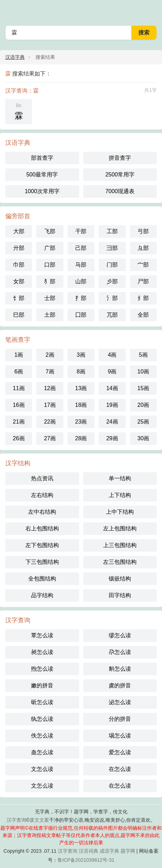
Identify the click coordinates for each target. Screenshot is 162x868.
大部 (19, 231)
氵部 (112, 298)
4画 (112, 355)
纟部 (143, 298)
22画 (50, 422)
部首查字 (42, 158)
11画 (19, 388)
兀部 (112, 315)
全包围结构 (42, 579)
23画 (81, 422)
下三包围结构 (42, 562)
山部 (81, 281)
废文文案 (39, 820)
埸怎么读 (120, 736)
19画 (112, 405)
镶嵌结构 (120, 579)
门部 (112, 265)
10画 (143, 372)
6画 (19, 372)
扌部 (81, 298)
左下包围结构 (42, 545)
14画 (112, 388)
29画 (112, 438)
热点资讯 (42, 478)
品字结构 (42, 595)
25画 (143, 422)
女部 (19, 281)
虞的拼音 (120, 685)
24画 (112, 422)
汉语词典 (88, 851)
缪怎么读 (120, 635)
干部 (81, 231)
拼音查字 (120, 158)
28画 (81, 438)
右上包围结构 (42, 528)
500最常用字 (42, 175)
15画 (143, 388)
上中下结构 (120, 512)
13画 (81, 388)
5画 (143, 355)
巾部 (19, 265)
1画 (19, 355)
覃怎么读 (42, 635)
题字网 (128, 851)
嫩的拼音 (42, 685)
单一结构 (120, 478)
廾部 (19, 248)
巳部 (19, 315)
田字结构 (120, 595)
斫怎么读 (42, 702)
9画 (112, 372)
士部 (50, 298)
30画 (143, 438)
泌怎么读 (120, 702)
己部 (81, 248)
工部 (112, 231)
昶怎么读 (42, 652)
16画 (19, 405)
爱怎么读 (120, 752)
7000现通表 (120, 191)
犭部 (50, 281)
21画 (19, 422)
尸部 (143, 281)
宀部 (143, 265)
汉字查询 (16, 820)
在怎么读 (120, 769)
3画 (81, 355)
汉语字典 (15, 57)
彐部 (112, 248)
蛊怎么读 (42, 752)
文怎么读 (42, 769)
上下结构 (120, 495)
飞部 (50, 231)
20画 (143, 405)
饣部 (19, 298)
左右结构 (42, 495)
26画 (19, 438)
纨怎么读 (42, 719)
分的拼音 (120, 719)
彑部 (143, 248)
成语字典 (109, 851)
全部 (143, 315)
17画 (50, 405)
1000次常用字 (42, 191)
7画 (50, 372)
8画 (81, 372)
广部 (50, 248)
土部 (50, 315)
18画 (81, 405)
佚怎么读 (42, 736)
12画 (50, 388)
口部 (50, 265)
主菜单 (152, 10)
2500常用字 (120, 175)
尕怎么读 (120, 652)
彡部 (112, 281)
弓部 (143, 231)
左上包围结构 (120, 528)
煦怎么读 (42, 669)
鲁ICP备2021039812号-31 (86, 860)
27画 (50, 438)
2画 (50, 355)
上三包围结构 (120, 545)
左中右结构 (42, 512)
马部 (81, 265)
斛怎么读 (120, 669)
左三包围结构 (120, 562)
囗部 (81, 315)
